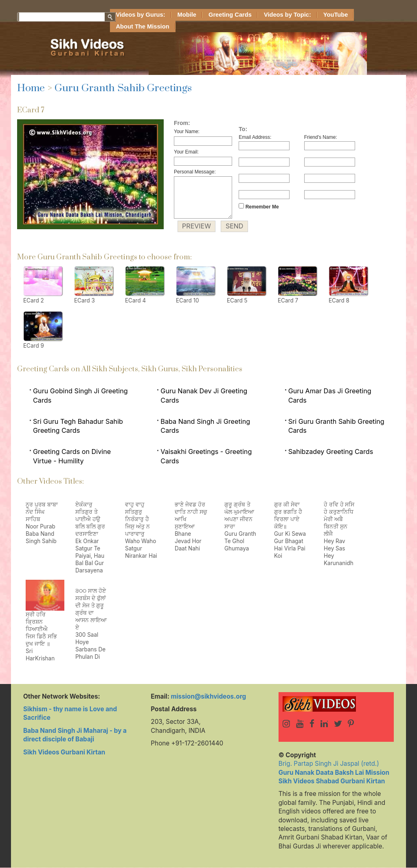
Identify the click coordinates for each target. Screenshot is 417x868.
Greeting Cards (230, 15)
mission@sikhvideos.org (208, 696)
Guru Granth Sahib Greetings (123, 88)
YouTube (336, 15)
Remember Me (259, 206)
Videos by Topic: (288, 15)
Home (31, 88)
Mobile (187, 15)
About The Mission (143, 26)
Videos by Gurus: (141, 15)
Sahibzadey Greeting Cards (331, 452)
